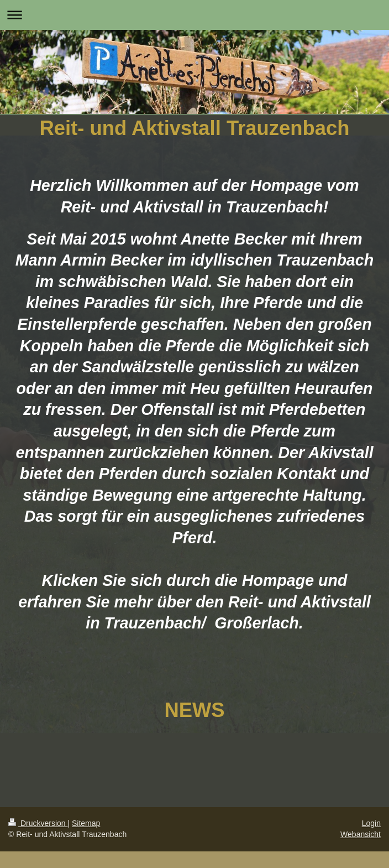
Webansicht (361, 834)
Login (371, 823)
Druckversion (38, 823)
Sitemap (86, 823)
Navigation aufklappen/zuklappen (195, 15)
